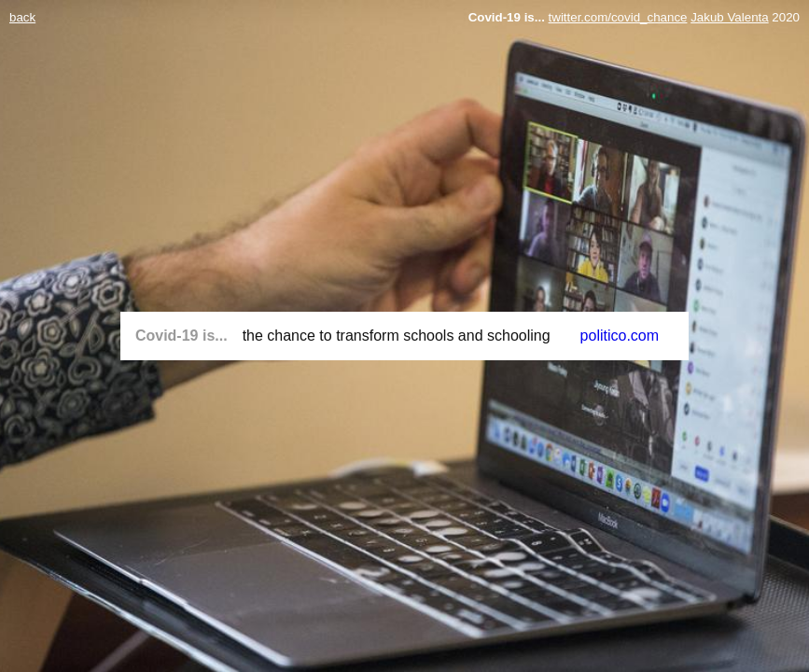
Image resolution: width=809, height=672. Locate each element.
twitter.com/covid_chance (618, 17)
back (22, 17)
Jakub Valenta (729, 17)
